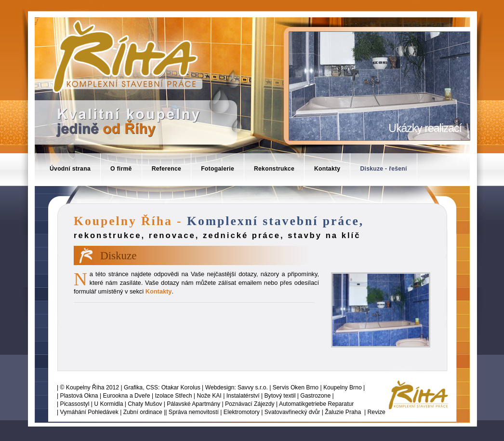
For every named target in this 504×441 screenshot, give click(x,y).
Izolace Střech (173, 396)
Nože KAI (209, 396)
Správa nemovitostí (194, 412)
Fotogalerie (218, 169)
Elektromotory (242, 412)
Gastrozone (315, 396)
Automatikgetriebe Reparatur (316, 404)
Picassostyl (75, 404)
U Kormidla (108, 404)
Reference (167, 169)
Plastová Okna (79, 396)
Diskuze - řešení (383, 169)
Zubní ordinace (143, 412)
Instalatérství (243, 396)
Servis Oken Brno (296, 388)
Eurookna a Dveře (127, 396)
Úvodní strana (70, 169)
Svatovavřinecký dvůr (292, 412)
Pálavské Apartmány (193, 404)
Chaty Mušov (145, 404)
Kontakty (327, 169)
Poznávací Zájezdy (250, 404)
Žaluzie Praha (343, 412)
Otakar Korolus (181, 388)
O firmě (121, 169)
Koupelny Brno (343, 388)
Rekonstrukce (274, 169)
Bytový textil (280, 396)
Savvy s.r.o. (253, 388)
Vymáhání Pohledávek (89, 412)
